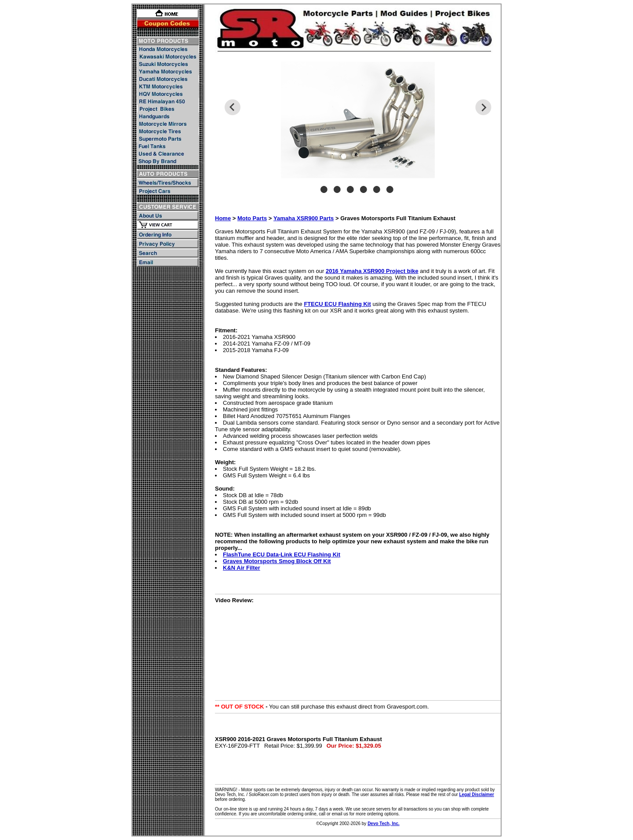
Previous (232, 107)
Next (483, 107)
